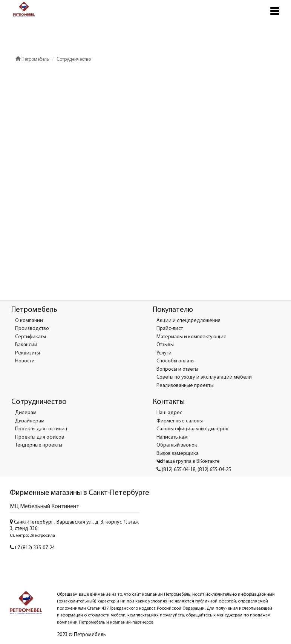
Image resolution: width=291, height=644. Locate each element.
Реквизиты (28, 353)
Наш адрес (169, 413)
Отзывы (165, 345)
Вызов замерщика (178, 454)
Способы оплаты (175, 361)
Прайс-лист (170, 329)
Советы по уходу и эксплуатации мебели (204, 377)
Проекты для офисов (40, 437)
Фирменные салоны (180, 421)
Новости (25, 361)
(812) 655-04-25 (214, 470)
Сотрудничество (74, 59)
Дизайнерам (30, 421)
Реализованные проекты (185, 386)
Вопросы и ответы (177, 369)
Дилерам (26, 413)
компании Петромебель (81, 622)
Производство (32, 329)
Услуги (164, 353)
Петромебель (32, 59)
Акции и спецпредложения (188, 321)
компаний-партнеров (132, 622)
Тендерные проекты (39, 445)
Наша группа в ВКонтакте (188, 461)
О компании (29, 321)
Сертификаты (31, 337)
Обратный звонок (177, 445)
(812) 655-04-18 (176, 470)
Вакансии (26, 345)
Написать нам (172, 437)
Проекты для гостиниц (41, 429)
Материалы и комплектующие (191, 337)
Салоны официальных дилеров (192, 429)
